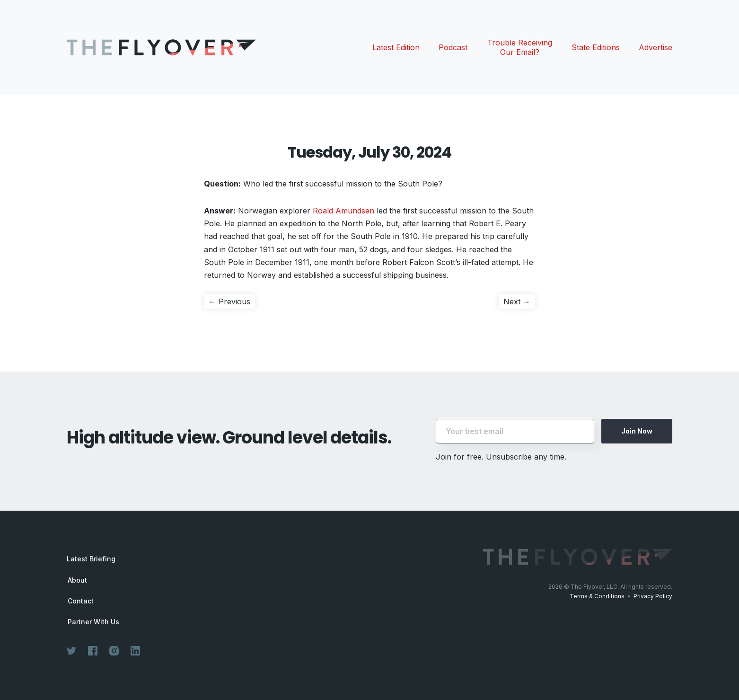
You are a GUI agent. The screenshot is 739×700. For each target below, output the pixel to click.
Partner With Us (93, 622)
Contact (81, 601)
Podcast (453, 47)
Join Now (637, 431)
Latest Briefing (91, 559)
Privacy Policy (653, 596)
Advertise (655, 47)
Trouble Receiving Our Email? (520, 47)
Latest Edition (396, 47)
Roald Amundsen (343, 211)
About (77, 580)
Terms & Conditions (597, 596)
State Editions (596, 47)
